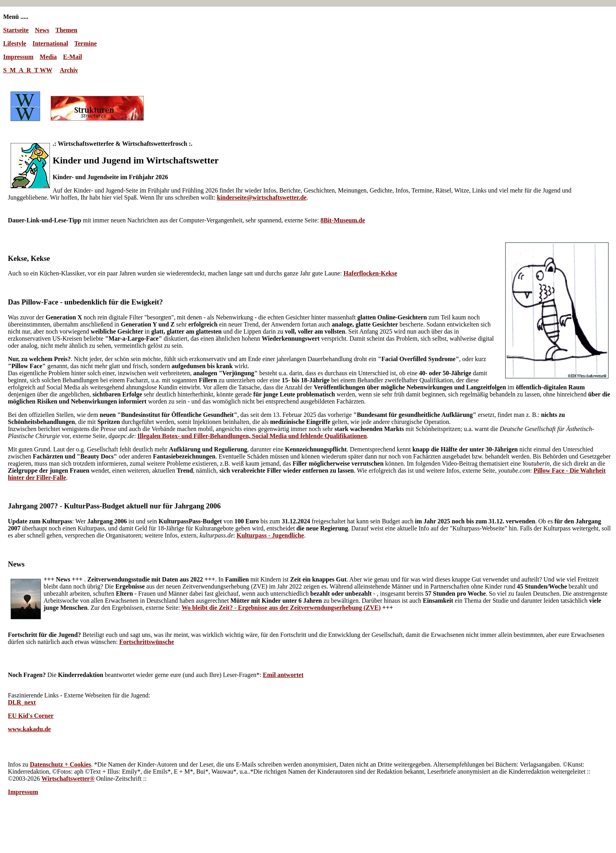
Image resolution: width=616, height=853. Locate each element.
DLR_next (22, 702)
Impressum (18, 57)
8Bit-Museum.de (343, 220)
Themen (66, 30)
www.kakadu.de (29, 729)
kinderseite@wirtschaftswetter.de (262, 197)
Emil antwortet (283, 675)
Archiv (69, 70)
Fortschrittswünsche (147, 642)
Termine (85, 43)
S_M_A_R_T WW (28, 70)
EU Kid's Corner (31, 716)
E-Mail (73, 57)
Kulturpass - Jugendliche (270, 535)
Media (48, 57)
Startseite (16, 30)
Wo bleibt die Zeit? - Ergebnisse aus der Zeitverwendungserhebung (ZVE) (281, 608)
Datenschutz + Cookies (60, 764)
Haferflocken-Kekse (370, 273)
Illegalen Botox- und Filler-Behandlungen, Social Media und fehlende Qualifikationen (252, 436)
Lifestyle (15, 43)
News (42, 30)
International (50, 43)
